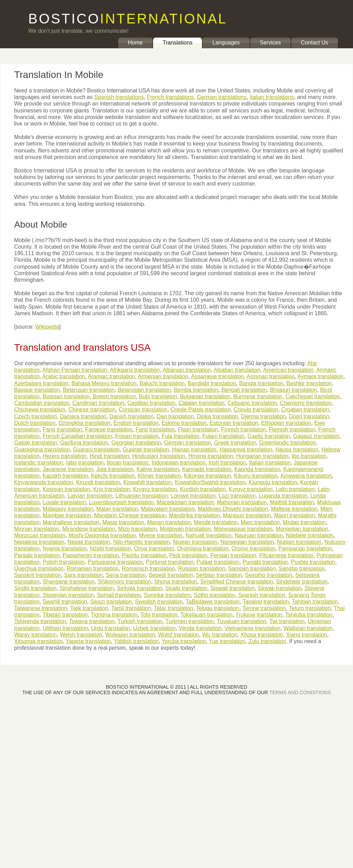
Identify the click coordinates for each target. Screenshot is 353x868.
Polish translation (64, 562)
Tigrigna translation (114, 615)
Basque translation (37, 390)
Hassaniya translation (246, 450)
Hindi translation (109, 456)
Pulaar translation (218, 562)
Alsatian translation (237, 370)
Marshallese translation (71, 522)
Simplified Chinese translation (237, 582)
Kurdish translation (203, 489)
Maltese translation (294, 509)
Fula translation (180, 436)
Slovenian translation (68, 595)
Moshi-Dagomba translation (102, 535)
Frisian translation (137, 436)
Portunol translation (170, 562)
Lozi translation (237, 496)
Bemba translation (196, 390)
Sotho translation (214, 595)
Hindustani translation (159, 456)
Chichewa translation (40, 410)
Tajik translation (89, 608)
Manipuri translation (247, 515)
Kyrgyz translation (251, 489)
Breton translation (114, 396)
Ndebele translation (310, 535)
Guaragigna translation (42, 450)
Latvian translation (90, 496)
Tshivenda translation (40, 621)
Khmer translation (159, 476)
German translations (222, 97)
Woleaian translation (130, 635)
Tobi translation (159, 615)
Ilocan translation (128, 463)
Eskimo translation (184, 423)
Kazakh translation (65, 476)
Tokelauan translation (206, 615)
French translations (170, 97)
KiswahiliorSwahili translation (210, 482)
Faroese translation (109, 430)
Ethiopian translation (286, 423)
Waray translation (36, 635)
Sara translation (83, 575)
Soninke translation (167, 595)
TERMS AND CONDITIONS (300, 692)
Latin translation (295, 489)
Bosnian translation (66, 396)
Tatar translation (174, 608)
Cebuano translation (252, 403)
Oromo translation (254, 548)
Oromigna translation (203, 548)
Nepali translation (89, 542)
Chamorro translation (306, 403)
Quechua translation (39, 568)
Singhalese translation (87, 588)
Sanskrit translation (38, 575)
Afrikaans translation (135, 370)
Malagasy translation (68, 509)
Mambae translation (67, 515)
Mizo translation (138, 529)
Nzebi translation (110, 548)
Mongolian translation (302, 529)
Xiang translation (307, 635)
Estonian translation (234, 423)
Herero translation (65, 456)
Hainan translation (194, 450)
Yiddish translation (136, 641)
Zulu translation (267, 641)
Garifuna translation (84, 443)
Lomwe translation (193, 496)
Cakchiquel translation (312, 396)
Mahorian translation (242, 502)
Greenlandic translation (288, 443)
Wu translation (220, 635)
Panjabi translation (37, 555)
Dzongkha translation (84, 423)
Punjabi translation (265, 562)
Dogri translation (309, 416)
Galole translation (36, 443)
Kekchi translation (113, 476)
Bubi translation (158, 396)
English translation (136, 423)
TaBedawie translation (213, 602)
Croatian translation (305, 410)
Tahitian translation (315, 602)
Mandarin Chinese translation (130, 515)
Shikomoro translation (125, 582)
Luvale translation (64, 502)
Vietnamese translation (252, 628)
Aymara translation (320, 376)
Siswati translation (233, 588)
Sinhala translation (140, 588)
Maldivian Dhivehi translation (233, 509)
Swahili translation (65, 602)
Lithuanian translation (141, 496)
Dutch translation (35, 423)
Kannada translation (206, 469)
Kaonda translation (257, 469)
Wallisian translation (308, 628)
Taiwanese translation (41, 608)
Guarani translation (96, 450)
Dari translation (175, 416)
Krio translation (112, 489)
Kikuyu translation (256, 476)
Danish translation (132, 416)
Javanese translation (68, 469)
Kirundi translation (98, 482)
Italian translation (270, 463)
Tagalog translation (266, 602)
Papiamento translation (91, 555)
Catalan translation (201, 403)
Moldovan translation (185, 529)
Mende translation (216, 522)
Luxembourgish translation (121, 502)
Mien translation (260, 522)
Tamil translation (131, 608)
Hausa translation (297, 450)
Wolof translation (179, 635)
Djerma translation (263, 416)
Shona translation (176, 582)
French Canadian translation (77, 436)
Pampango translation (305, 548)
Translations (178, 43)
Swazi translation (111, 602)
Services (270, 43)
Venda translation (200, 628)
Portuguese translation (115, 562)
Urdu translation (110, 628)
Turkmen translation (190, 621)
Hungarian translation (262, 456)
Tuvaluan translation (242, 621)
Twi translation (287, 621)
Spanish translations (119, 97)
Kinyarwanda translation (44, 482)
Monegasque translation (243, 529)
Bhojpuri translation (294, 390)
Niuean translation (195, 542)
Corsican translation (143, 410)
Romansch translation (148, 568)
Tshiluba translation (309, 615)
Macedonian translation (185, 502)
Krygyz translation (155, 489)
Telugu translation (218, 608)
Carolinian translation (98, 403)
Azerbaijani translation (41, 383)
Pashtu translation (144, 555)
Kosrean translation (67, 489)
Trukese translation (259, 615)
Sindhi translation (35, 588)
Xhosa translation (262, 635)
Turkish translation (140, 621)
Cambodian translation (42, 403)
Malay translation (117, 509)
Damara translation (83, 416)
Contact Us (315, 43)
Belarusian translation (144, 390)
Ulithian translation (65, 628)
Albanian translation (187, 370)
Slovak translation (280, 588)
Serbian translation (219, 575)
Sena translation (126, 575)
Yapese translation (88, 641)
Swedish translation (159, 602)
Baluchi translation (162, 383)
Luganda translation (283, 496)
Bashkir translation (309, 383)
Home (135, 43)
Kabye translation (158, 469)
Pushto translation (313, 562)
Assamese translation (217, 376)
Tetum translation (310, 608)
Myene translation (161, 535)
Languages (226, 43)
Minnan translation (37, 529)
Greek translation (235, 443)
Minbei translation (304, 522)
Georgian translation (136, 443)
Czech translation (36, 416)
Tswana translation (92, 621)
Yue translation (227, 641)
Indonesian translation (178, 463)
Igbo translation (85, 463)
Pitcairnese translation (286, 555)
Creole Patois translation (201, 410)
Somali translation (119, 595)
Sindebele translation (302, 582)
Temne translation (264, 608)
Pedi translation (188, 555)
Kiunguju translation (273, 482)
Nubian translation (299, 542)
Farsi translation (155, 430)
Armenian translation (163, 376)
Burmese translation (258, 396)
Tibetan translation (65, 615)
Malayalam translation (168, 509)
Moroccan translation (40, 535)
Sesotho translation (269, 575)
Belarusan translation (89, 390)
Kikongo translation (208, 476)
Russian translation (202, 568)
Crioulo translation (256, 410)
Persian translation (233, 555)
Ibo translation (309, 456)
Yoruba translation (184, 641)
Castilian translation (151, 403)
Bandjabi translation (212, 383)
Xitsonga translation (38, 641)
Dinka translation (217, 416)
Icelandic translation (38, 463)
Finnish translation (243, 430)
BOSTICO (128, 19)
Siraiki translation (186, 588)
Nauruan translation (259, 535)
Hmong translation (211, 456)
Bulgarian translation (205, 396)
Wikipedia (47, 327)
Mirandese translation (89, 529)
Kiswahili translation (148, 482)
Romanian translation (93, 568)
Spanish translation (262, 595)
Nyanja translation (65, 548)
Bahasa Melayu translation (104, 383)
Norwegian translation (247, 542)
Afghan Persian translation (75, 370)
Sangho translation (302, 568)
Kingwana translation (306, 476)
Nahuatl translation (208, 535)
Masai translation (123, 522)
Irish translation (227, 463)
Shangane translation (69, 582)
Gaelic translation (269, 436)
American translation (288, 370)
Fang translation (63, 430)
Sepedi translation (171, 575)
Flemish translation (292, 430)
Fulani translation (223, 436)
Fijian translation (198, 430)
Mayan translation (169, 522)
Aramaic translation (111, 376)
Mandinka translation (194, 515)
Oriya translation (154, 548)
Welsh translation (81, 635)
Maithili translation (292, 502)
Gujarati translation (146, 450)
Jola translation (115, 469)
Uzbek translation (154, 628)
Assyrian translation (271, 376)
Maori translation (294, 515)
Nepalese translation (39, 542)
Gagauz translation (316, 436)
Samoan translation (252, 568)
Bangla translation (261, 383)
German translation (188, 443)
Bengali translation (244, 390)
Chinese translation (92, 410)
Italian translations (272, 97)
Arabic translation (64, 376)
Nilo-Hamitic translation (142, 542)
